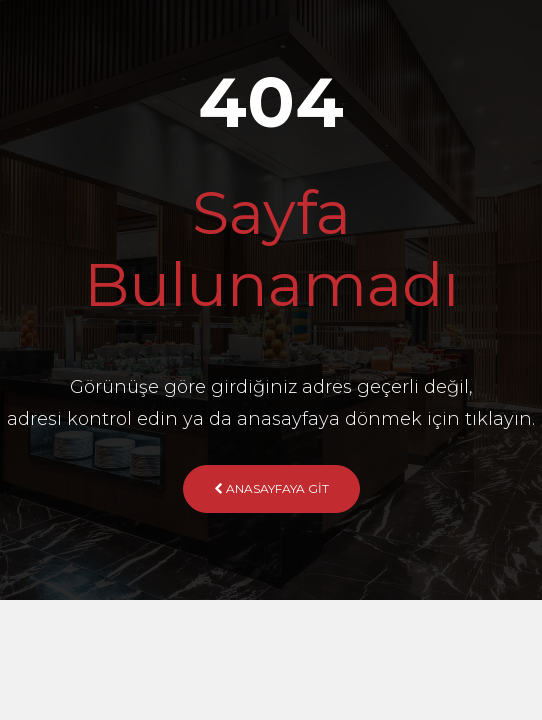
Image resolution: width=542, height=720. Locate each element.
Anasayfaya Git (271, 488)
